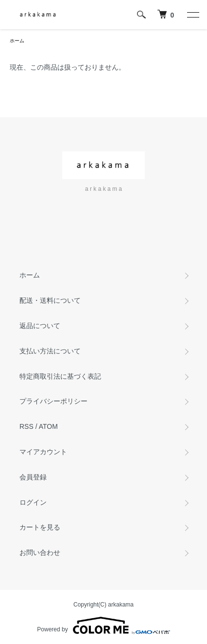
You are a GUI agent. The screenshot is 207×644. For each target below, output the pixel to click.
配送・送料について (50, 300)
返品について (40, 326)
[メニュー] (192, 15)
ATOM (48, 426)
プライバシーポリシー (53, 401)
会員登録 (33, 477)
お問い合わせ (40, 552)
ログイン (33, 502)
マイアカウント (43, 452)
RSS (26, 426)
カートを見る (40, 527)
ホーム (17, 41)
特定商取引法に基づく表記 (60, 376)
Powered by (103, 626)
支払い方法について (50, 351)
